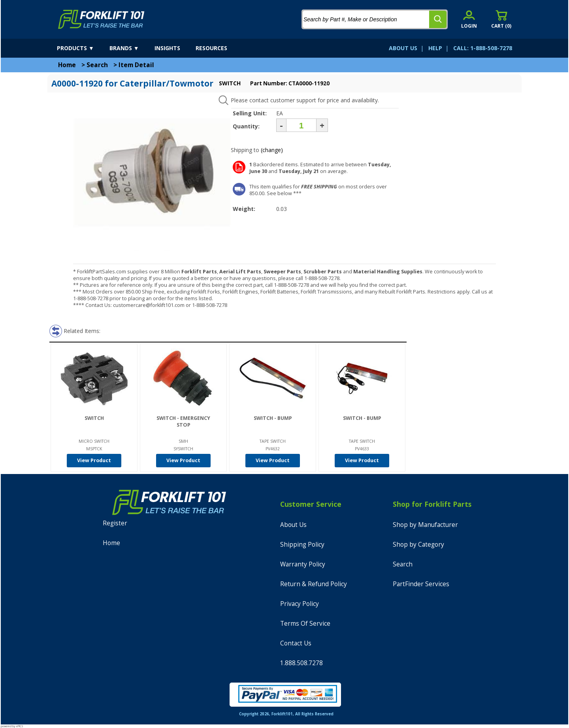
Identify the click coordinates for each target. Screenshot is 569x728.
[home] (101, 19)
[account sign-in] (469, 19)
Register (115, 523)
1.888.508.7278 (301, 663)
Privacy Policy (300, 604)
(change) (272, 150)
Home (67, 65)
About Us (293, 525)
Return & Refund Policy (314, 584)
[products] (82, 48)
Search (97, 65)
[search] (438, 19)
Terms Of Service (305, 624)
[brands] (131, 48)
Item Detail (136, 65)
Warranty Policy (303, 564)
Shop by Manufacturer (425, 525)
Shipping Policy (302, 545)
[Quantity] (301, 125)
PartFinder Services (421, 584)
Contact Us (296, 643)
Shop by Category (418, 545)
